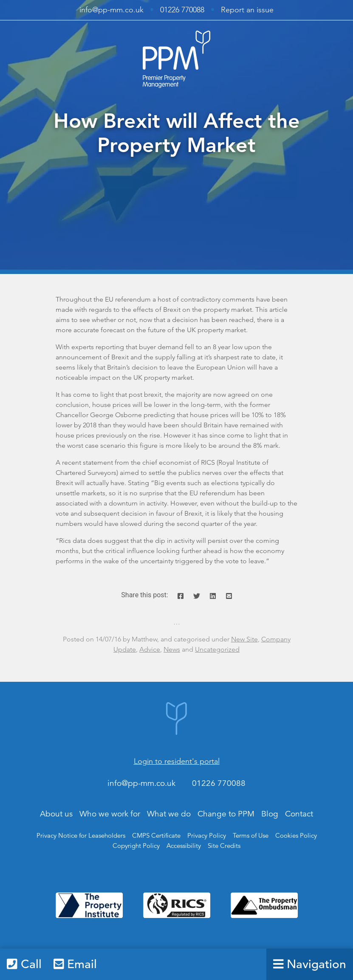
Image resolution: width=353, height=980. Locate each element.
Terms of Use (251, 835)
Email (75, 964)
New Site (244, 639)
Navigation (310, 964)
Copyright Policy (136, 846)
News (172, 649)
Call (24, 964)
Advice (150, 649)
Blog (270, 814)
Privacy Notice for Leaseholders (81, 835)
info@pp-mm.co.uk (112, 10)
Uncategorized (217, 649)
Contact (299, 814)
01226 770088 (182, 10)
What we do (169, 814)
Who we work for (110, 814)
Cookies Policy (296, 835)
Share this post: (144, 595)
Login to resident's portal (177, 761)
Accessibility (184, 846)
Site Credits (224, 846)
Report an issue (247, 10)
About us (56, 814)
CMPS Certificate (156, 835)
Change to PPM (226, 814)
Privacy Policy (207, 835)
